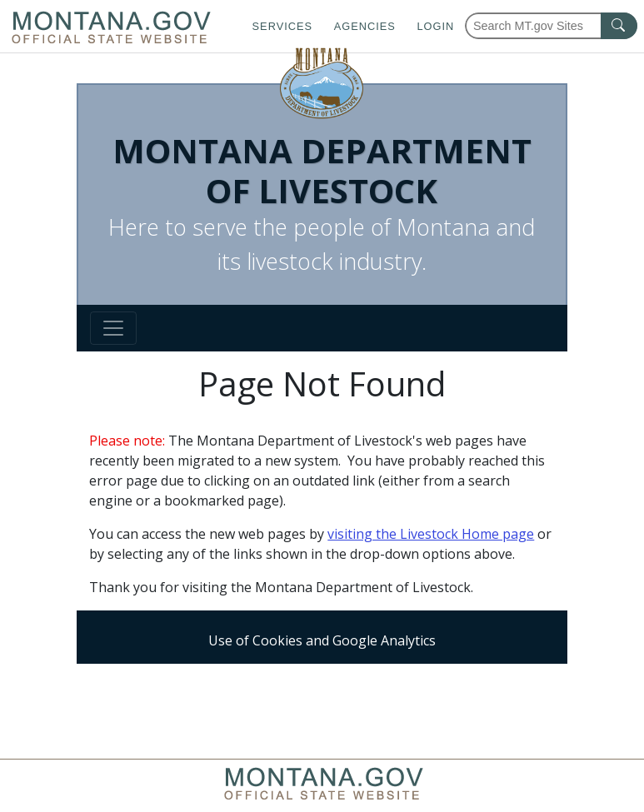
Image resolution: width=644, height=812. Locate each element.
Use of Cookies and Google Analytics (322, 640)
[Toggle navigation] (113, 328)
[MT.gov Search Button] (619, 26)
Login (435, 26)
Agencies (365, 26)
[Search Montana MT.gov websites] (551, 26)
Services (282, 26)
